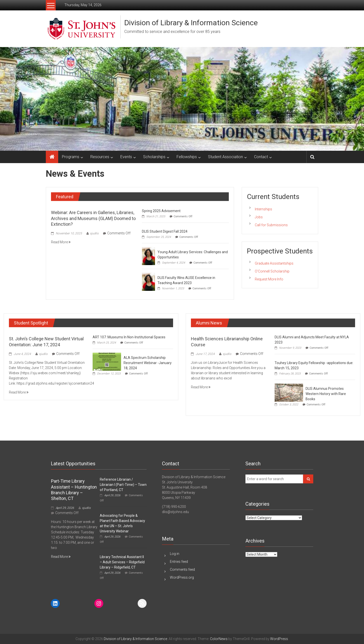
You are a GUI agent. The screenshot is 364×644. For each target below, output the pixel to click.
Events (126, 157)
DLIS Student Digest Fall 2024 (165, 231)
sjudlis (94, 233)
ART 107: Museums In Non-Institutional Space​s (129, 337)
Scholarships (154, 157)
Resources (100, 157)
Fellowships (187, 157)
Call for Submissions (271, 225)
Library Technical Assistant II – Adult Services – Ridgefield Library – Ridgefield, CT (122, 562)
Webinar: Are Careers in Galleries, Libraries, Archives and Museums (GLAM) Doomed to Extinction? (93, 218)
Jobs (259, 217)
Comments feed (182, 570)
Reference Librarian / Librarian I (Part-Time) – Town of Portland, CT (123, 485)
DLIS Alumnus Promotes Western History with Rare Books (326, 394)
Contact (261, 157)
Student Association (225, 157)
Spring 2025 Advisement (161, 211)
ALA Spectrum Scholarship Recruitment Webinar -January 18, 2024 (148, 363)
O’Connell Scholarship (272, 271)
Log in (175, 554)
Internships (263, 209)
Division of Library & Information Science (191, 23)
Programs (71, 157)
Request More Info (269, 279)
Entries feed (179, 562)
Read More (61, 242)
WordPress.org (182, 577)
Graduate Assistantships (274, 263)
